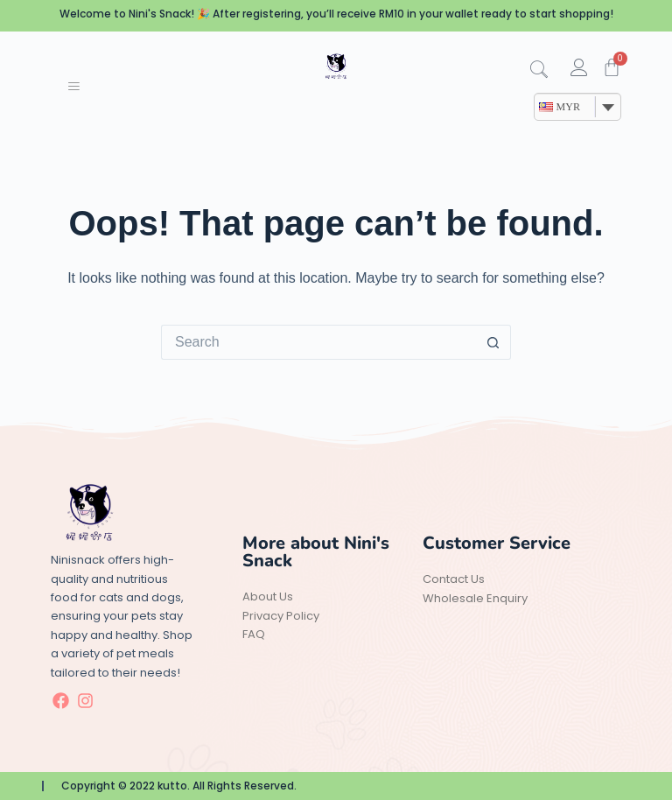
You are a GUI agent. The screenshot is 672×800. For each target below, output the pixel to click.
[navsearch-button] (544, 71)
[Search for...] (318, 342)
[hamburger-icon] (73, 88)
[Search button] (493, 342)
